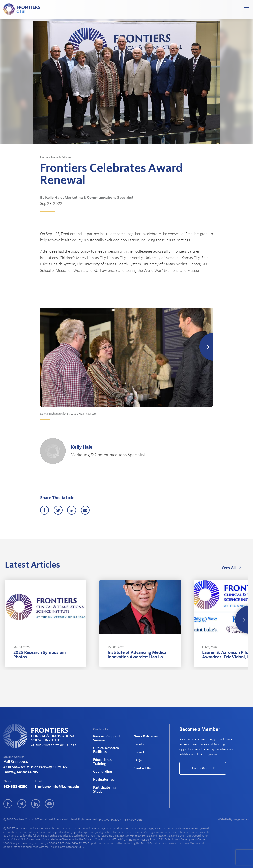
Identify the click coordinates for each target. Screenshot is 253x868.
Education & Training (103, 762)
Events (139, 744)
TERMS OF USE (132, 820)
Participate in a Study (105, 789)
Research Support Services (107, 738)
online (194, 843)
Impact (139, 752)
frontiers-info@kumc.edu (57, 787)
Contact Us (142, 768)
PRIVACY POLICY (110, 820)
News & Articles (61, 157)
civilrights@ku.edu (136, 840)
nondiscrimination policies (135, 836)
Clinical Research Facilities (106, 750)
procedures (165, 836)
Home (44, 157)
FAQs (138, 760)
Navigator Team (105, 780)
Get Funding (103, 772)
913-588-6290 (16, 787)
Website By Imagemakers (234, 819)
